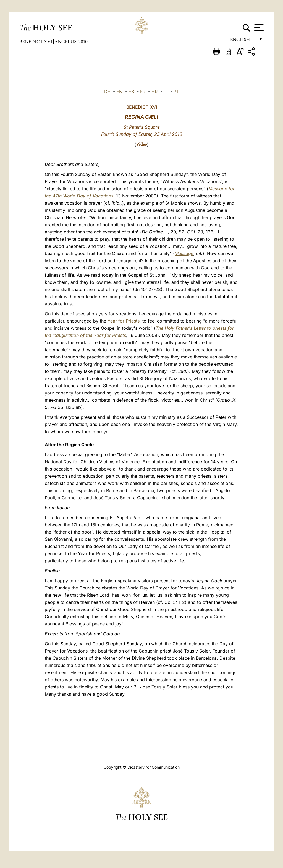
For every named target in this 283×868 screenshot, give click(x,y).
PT (176, 92)
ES (131, 92)
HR (154, 92)
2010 (83, 41)
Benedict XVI (36, 41)
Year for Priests (124, 321)
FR (143, 92)
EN (119, 92)
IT (166, 92)
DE (107, 92)
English (243, 41)
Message (184, 253)
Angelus (66, 41)
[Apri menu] (258, 28)
